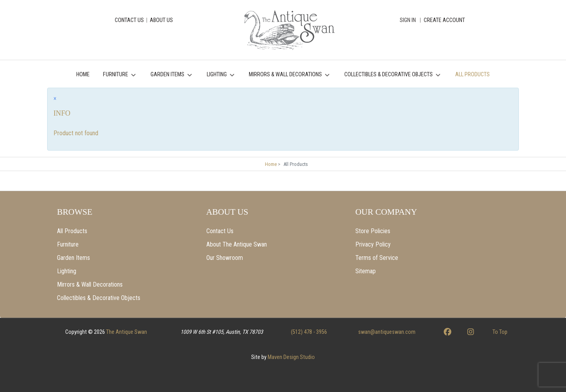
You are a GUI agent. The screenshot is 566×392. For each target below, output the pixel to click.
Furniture (68, 244)
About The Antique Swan (237, 244)
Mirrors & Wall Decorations (90, 284)
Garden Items (74, 258)
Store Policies (373, 231)
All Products (72, 231)
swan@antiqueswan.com (387, 332)
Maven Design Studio (291, 357)
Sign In (408, 20)
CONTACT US (129, 20)
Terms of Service (377, 258)
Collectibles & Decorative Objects (99, 298)
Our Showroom (225, 258)
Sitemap (366, 271)
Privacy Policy (373, 244)
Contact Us (220, 231)
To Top (500, 332)
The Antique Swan (127, 332)
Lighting (67, 271)
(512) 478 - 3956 (309, 332)
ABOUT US (161, 20)
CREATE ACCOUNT (444, 20)
